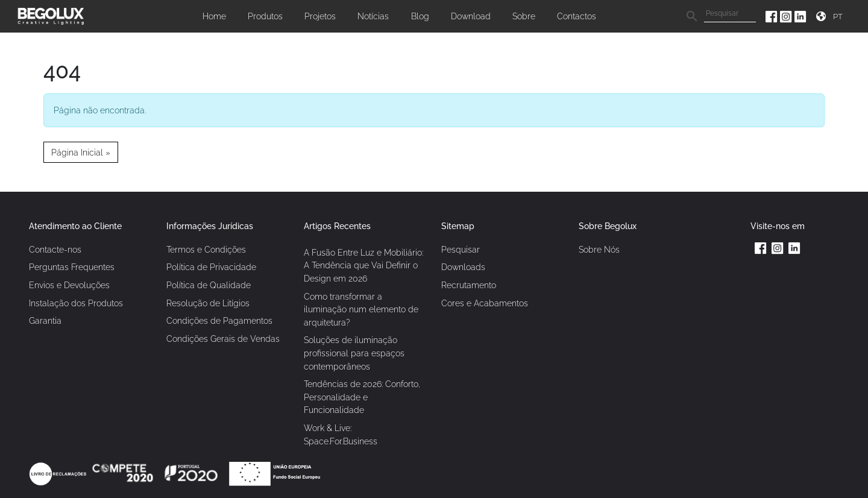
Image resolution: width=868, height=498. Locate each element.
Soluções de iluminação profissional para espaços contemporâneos (354, 353)
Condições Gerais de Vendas (223, 339)
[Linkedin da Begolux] (800, 16)
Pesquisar (461, 249)
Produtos (265, 16)
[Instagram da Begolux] (787, 16)
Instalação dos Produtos (76, 303)
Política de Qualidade (209, 285)
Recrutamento (469, 285)
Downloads (463, 267)
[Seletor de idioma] (840, 17)
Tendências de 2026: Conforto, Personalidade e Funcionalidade (362, 397)
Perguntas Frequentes (72, 267)
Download (471, 16)
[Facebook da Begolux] (773, 16)
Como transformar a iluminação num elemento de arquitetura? (361, 309)
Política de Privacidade (211, 267)
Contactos (577, 16)
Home (214, 16)
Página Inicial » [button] (81, 152)
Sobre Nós (599, 249)
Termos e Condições (206, 249)
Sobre (524, 16)
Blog (420, 16)
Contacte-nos (55, 249)
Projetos (320, 16)
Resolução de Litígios (208, 303)
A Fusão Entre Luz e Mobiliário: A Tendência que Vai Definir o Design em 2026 (363, 265)
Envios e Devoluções (69, 285)
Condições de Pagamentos (219, 320)
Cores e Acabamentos (485, 303)
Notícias (373, 16)
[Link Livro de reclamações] (59, 473)
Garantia (45, 320)
